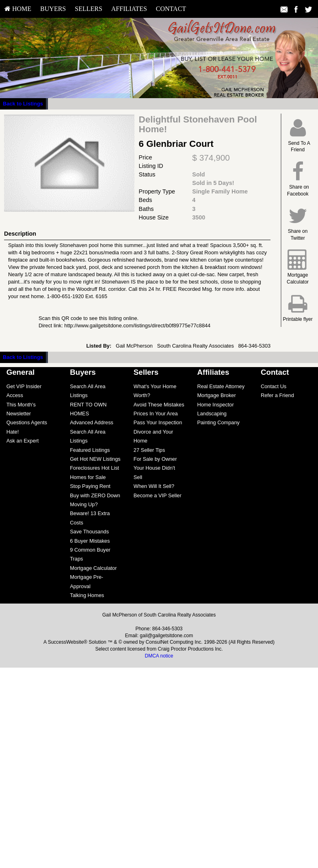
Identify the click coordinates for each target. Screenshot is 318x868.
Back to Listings (23, 104)
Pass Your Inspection (158, 422)
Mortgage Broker (216, 395)
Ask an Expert (23, 441)
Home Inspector (215, 405)
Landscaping (212, 414)
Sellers (89, 9)
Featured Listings (90, 450)
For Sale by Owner (155, 459)
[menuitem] (18, 9)
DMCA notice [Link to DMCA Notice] (159, 656)
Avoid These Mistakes (159, 405)
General (21, 372)
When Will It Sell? (154, 486)
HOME (18, 9)
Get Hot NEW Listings (95, 459)
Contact (171, 9)
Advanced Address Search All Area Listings (92, 432)
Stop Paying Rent (90, 486)
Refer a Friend (277, 395)
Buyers (53, 9)
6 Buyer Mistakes (90, 541)
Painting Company (218, 422)
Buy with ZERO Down (95, 495)
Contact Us (274, 386)
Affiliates (129, 9)
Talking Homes (87, 595)
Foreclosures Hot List (94, 468)
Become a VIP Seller (158, 495)
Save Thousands (89, 532)
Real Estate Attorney (221, 386)
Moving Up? (84, 504)
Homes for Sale (88, 477)
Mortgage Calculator (93, 568)
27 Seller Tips (149, 450)
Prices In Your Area (156, 414)
